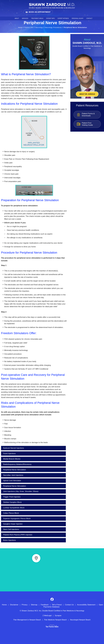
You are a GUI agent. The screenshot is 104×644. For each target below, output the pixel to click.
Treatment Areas (37, 18)
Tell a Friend (57, 605)
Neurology (39, 27)
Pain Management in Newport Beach (27, 620)
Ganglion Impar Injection (13, 524)
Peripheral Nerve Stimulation (20, 470)
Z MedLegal (47, 616)
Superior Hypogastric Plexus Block (17, 519)
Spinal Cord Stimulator (12, 481)
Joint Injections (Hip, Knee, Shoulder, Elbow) (21, 491)
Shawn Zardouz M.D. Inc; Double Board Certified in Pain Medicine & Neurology (53, 611)
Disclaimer (14, 605)
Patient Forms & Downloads (88, 115)
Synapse (58, 616)
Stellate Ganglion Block (12, 502)
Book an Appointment (40, 12)
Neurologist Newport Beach (80, 620)
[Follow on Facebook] (52, 599)
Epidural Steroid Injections (14, 448)
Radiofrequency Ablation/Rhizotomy (17, 464)
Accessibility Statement (86, 605)
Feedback (45, 605)
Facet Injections (9, 454)
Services (25, 18)
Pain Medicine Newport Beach (55, 620)
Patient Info (51, 18)
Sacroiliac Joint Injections (13, 475)
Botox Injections (9, 540)
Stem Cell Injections (11, 529)
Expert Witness (63, 18)
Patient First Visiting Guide (87, 124)
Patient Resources (87, 105)
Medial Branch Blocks (12, 459)
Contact (89, 18)
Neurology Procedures (53, 27)
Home (12, 18)
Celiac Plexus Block (11, 513)
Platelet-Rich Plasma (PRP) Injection (18, 535)
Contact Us (69, 605)
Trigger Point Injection (12, 497)
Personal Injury (78, 18)
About (17, 18)
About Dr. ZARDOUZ (87, 94)
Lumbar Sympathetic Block (14, 508)
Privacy (25, 605)
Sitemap (34, 605)
